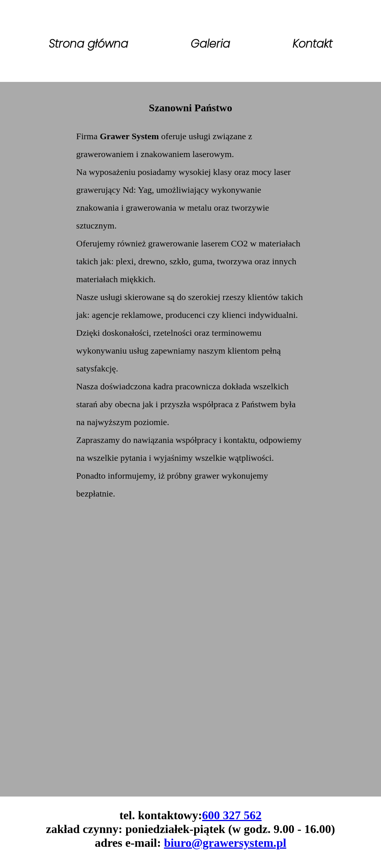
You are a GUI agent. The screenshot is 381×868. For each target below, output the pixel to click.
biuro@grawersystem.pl (225, 843)
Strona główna (88, 44)
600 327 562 (232, 815)
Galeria (210, 44)
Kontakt (312, 44)
